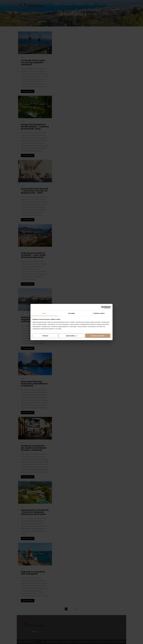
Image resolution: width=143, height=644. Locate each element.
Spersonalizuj (72, 336)
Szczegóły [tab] (72, 313)
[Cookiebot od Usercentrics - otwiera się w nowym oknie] (103, 307)
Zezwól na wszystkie (98, 336)
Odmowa (45, 336)
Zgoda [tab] (44, 313)
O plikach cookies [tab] (99, 313)
